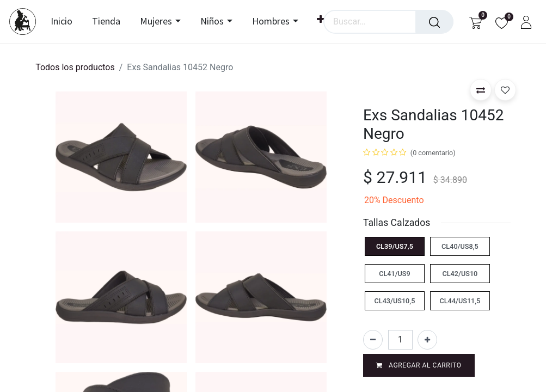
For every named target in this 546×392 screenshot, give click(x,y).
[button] (481, 90)
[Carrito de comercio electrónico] (476, 22)
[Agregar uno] (427, 340)
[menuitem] (68, 22)
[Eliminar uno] (373, 340)
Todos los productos (75, 67)
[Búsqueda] (434, 22)
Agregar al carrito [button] (419, 365)
